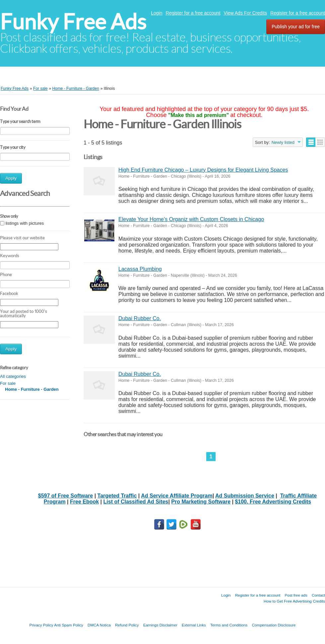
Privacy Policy (41, 625)
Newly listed (283, 142)
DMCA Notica (99, 625)
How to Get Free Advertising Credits (294, 601)
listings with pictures (25, 223)
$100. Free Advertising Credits (273, 502)
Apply (11, 178)
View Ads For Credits (245, 13)
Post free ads (296, 595)
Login (157, 13)
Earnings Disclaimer (160, 625)
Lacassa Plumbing (140, 269)
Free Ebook (84, 502)
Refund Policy (127, 625)
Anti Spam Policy (69, 625)
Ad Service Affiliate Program (177, 496)
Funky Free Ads (73, 22)
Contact (318, 595)
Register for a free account (193, 13)
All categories (13, 376)
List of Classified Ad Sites (136, 502)
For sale (8, 383)
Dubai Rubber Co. (140, 318)
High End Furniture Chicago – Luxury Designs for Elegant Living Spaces (203, 170)
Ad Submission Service (245, 496)
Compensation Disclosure (274, 625)
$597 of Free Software (65, 496)
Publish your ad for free (296, 27)
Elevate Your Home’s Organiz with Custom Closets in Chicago (191, 219)
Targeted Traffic (117, 496)
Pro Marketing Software (201, 502)
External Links (194, 625)
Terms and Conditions (229, 625)
